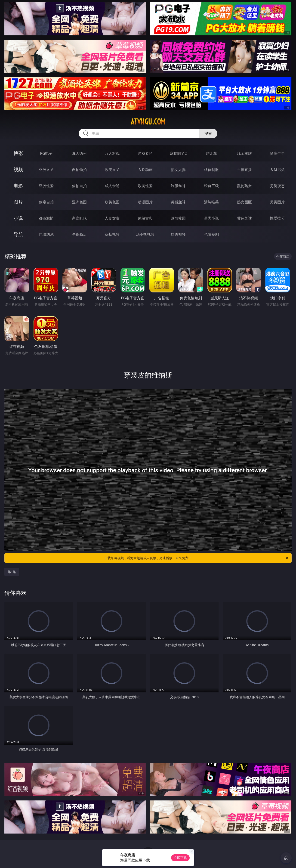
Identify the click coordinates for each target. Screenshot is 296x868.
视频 (18, 169)
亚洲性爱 (46, 186)
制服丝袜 (178, 186)
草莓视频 (112, 234)
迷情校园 (178, 218)
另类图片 (277, 202)
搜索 (208, 133)
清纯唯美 (211, 202)
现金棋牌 (244, 153)
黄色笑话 (244, 218)
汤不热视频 (145, 234)
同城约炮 (46, 234)
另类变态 (277, 186)
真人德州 (79, 153)
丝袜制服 (211, 170)
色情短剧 (211, 234)
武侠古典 (145, 218)
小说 (18, 218)
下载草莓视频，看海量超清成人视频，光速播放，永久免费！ (197, 558)
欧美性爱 (145, 186)
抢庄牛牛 (277, 153)
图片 (18, 202)
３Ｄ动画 (145, 170)
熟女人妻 (178, 170)
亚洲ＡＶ (46, 170)
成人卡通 (112, 186)
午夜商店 (79, 234)
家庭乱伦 (79, 218)
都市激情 (46, 218)
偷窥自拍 (46, 202)
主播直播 (244, 170)
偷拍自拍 (79, 186)
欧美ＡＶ (112, 170)
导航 (18, 234)
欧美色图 (112, 202)
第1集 (12, 572)
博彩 (18, 153)
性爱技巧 (277, 218)
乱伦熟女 (244, 186)
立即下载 (180, 858)
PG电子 (46, 153)
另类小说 (211, 218)
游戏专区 (145, 153)
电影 (18, 186)
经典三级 (211, 186)
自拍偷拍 (79, 170)
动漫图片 (145, 202)
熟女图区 (244, 202)
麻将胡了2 (178, 153)
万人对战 (112, 153)
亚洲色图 (79, 202)
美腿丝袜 (178, 202)
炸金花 (211, 153)
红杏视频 (178, 234)
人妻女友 (112, 218)
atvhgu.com (148, 122)
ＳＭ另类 (277, 170)
